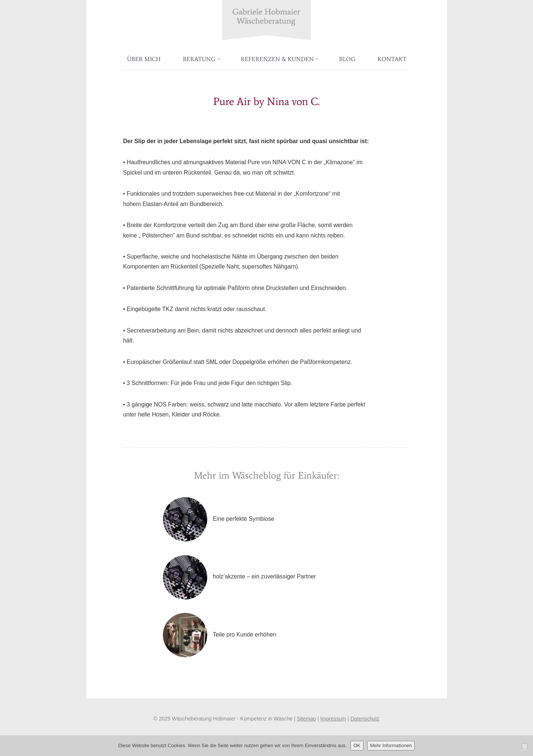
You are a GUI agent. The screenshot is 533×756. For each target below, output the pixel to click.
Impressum (333, 719)
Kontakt (392, 59)
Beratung (202, 59)
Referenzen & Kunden (280, 59)
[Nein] (524, 746)
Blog (347, 59)
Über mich (144, 59)
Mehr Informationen (391, 745)
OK (357, 745)
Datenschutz (365, 719)
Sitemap (306, 719)
